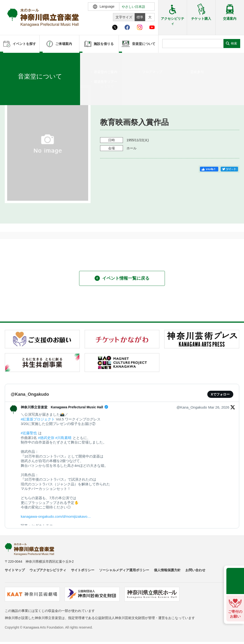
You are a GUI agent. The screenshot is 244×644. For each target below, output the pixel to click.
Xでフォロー (220, 394)
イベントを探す (30, 59)
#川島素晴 (63, 438)
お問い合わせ (195, 570)
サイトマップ (15, 570)
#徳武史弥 (46, 438)
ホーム (11, 59)
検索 (234, 43)
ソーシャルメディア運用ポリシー (124, 570)
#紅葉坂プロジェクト (38, 419)
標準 (140, 17)
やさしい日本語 (133, 7)
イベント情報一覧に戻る (122, 278)
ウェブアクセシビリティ (48, 570)
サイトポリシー (83, 570)
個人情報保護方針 (167, 570)
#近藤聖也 (29, 433)
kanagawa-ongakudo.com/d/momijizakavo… (56, 516)
